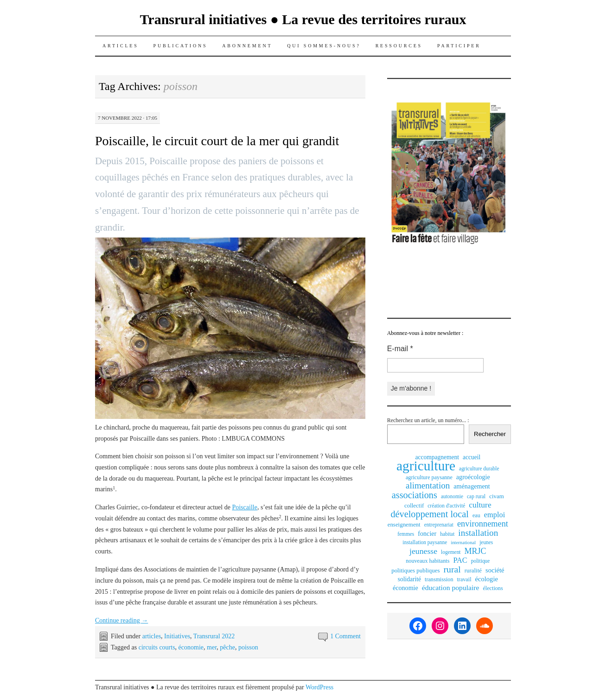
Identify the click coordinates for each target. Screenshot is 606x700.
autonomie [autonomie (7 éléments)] (452, 496)
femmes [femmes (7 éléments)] (406, 534)
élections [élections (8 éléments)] (493, 588)
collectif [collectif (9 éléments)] (414, 505)
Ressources (399, 46)
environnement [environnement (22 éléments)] (483, 524)
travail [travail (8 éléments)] (464, 579)
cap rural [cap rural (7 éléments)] (476, 496)
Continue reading (121, 620)
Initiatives (177, 636)
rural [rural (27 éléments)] (452, 569)
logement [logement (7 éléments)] (451, 552)
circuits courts (157, 647)
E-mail (400, 349)
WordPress (319, 687)
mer (212, 647)
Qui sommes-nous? (324, 46)
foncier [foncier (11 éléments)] (427, 533)
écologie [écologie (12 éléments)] (487, 579)
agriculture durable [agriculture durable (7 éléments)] (479, 469)
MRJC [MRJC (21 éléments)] (475, 551)
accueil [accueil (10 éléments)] (472, 457)
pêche (227, 647)
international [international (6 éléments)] (463, 543)
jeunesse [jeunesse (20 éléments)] (423, 551)
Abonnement (247, 46)
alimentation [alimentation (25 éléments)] (428, 486)
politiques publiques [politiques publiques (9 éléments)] (415, 570)
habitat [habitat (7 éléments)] (447, 534)
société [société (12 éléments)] (495, 570)
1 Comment (345, 636)
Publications (181, 46)
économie (191, 647)
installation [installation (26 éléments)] (478, 533)
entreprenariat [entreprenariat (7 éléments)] (439, 525)
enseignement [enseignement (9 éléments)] (404, 524)
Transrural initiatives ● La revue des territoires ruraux (303, 19)
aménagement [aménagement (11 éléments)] (472, 486)
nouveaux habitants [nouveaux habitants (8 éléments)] (427, 561)
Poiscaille (244, 507)
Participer (459, 46)
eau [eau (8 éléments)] (476, 515)
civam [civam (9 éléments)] (497, 496)
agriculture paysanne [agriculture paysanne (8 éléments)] (429, 477)
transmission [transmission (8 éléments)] (439, 579)
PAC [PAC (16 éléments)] (460, 560)
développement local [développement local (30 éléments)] (430, 514)
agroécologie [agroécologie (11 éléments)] (473, 477)
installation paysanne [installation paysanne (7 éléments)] (425, 542)
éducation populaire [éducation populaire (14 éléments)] (451, 588)
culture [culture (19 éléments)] (480, 505)
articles (121, 46)
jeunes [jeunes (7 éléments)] (486, 542)
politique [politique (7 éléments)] (481, 561)
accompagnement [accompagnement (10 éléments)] (437, 457)
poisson (248, 647)
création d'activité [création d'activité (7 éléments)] (446, 506)
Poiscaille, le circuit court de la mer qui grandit (217, 141)
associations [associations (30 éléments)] (415, 495)
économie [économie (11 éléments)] (405, 588)
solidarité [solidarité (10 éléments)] (409, 579)
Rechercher (490, 434)
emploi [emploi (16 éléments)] (494, 515)
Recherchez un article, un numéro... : (428, 420)
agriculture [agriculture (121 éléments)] (426, 466)
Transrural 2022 (214, 636)
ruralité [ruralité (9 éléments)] (473, 570)
